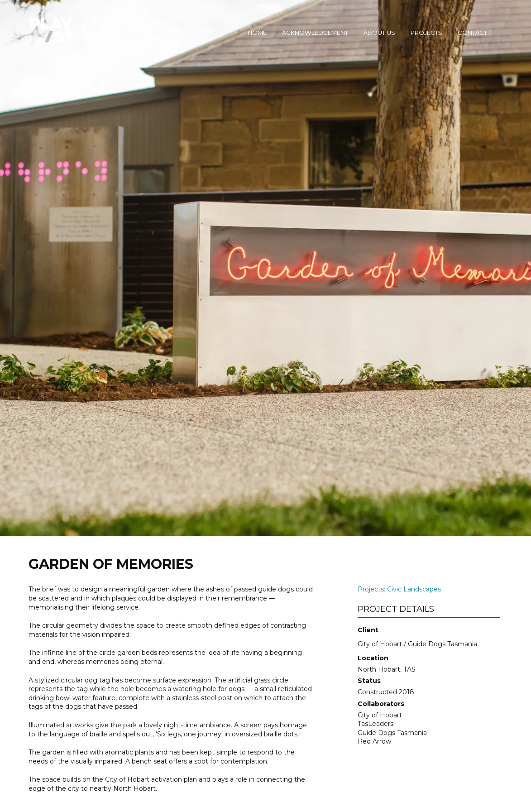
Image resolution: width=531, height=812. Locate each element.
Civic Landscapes (414, 589)
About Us (379, 33)
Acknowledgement (315, 33)
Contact (472, 33)
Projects (426, 33)
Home (257, 33)
